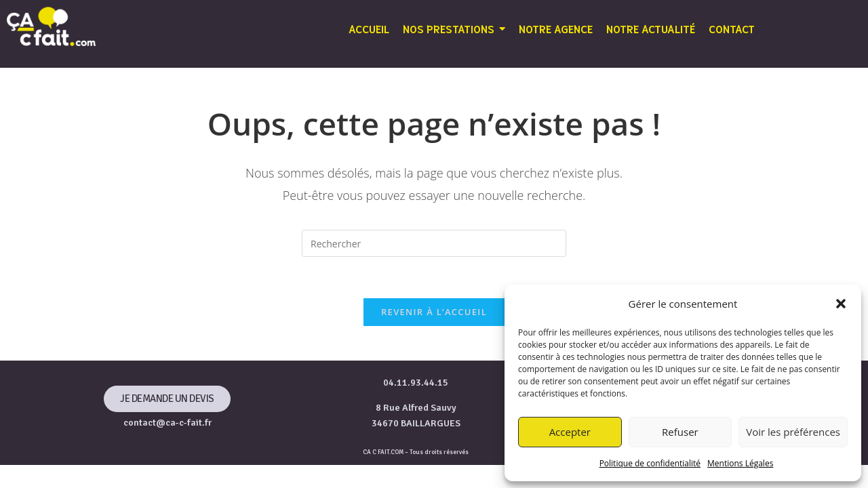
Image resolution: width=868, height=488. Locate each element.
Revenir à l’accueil (434, 312)
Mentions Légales (740, 463)
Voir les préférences (793, 432)
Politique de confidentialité (650, 463)
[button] (841, 304)
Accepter (570, 432)
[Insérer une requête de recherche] (434, 243)
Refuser (680, 432)
